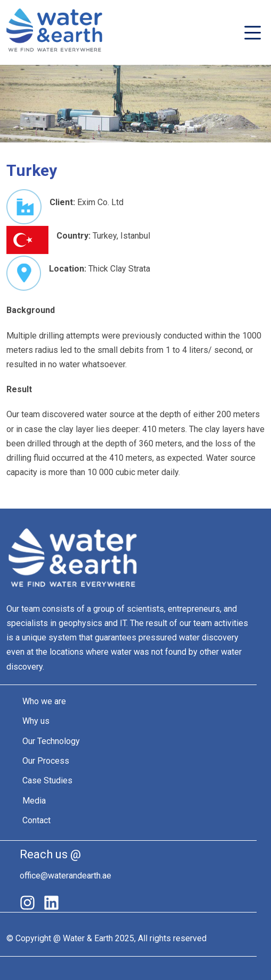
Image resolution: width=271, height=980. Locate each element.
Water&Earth (54, 32)
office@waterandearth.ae (65, 876)
